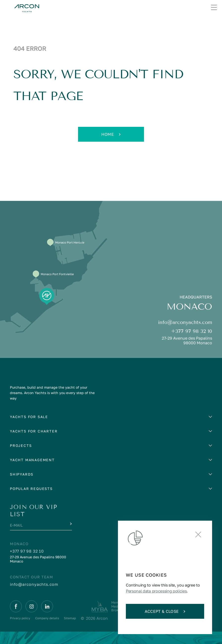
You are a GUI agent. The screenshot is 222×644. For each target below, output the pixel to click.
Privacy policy (20, 618)
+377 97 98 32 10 (192, 331)
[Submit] (70, 524)
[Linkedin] (47, 606)
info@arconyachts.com (185, 322)
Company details (47, 618)
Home (111, 134)
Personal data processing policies (156, 591)
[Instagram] (31, 606)
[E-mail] (36, 526)
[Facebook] (16, 606)
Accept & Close (165, 611)
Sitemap (70, 618)
